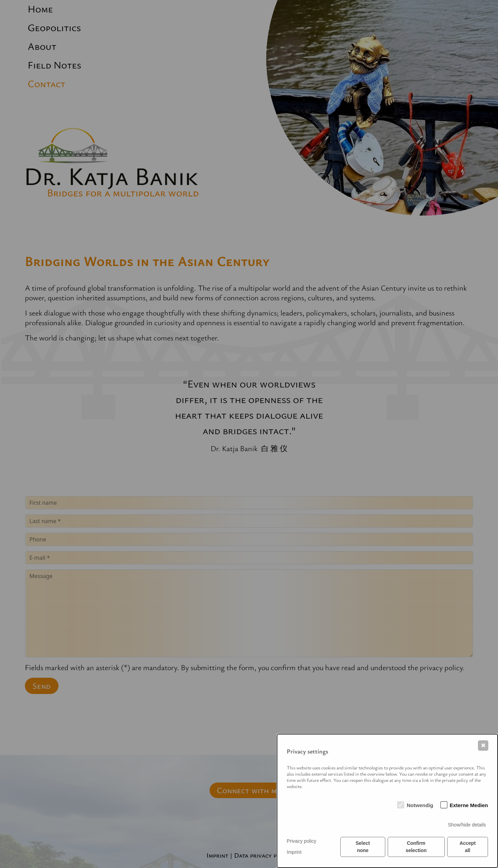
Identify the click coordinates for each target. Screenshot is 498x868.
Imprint (294, 852)
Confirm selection (416, 847)
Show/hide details (467, 825)
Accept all (468, 847)
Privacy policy (302, 841)
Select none (363, 847)
